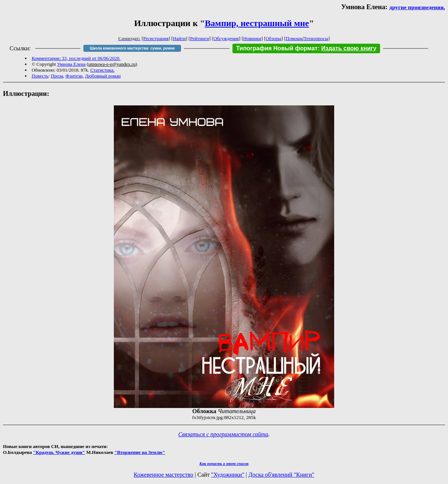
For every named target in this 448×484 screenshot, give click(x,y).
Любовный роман (103, 76)
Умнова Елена (71, 64)
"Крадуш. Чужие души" (59, 452)
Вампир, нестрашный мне (257, 23)
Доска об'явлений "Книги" (281, 475)
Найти (179, 38)
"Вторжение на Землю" (140, 452)
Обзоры (273, 38)
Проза (57, 76)
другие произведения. (417, 7)
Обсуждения (226, 38)
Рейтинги (200, 38)
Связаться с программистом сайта (223, 434)
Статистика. (102, 70)
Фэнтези (74, 76)
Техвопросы (316, 38)
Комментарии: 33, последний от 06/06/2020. (76, 58)
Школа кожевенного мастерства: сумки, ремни (132, 48)
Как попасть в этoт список (224, 463)
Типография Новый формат (277, 48)
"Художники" (228, 475)
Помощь (294, 38)
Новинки (252, 38)
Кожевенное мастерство (163, 475)
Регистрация (156, 38)
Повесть (40, 76)
